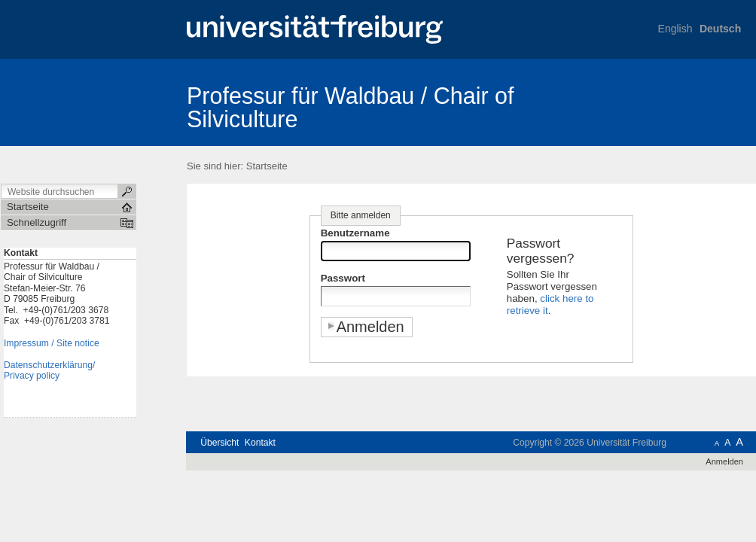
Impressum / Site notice (52, 343)
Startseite (267, 166)
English (675, 29)
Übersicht (219, 443)
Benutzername (355, 233)
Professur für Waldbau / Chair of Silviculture (351, 107)
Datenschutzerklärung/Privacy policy (49, 371)
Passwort (343, 278)
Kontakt (260, 443)
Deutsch (720, 29)
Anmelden (724, 461)
